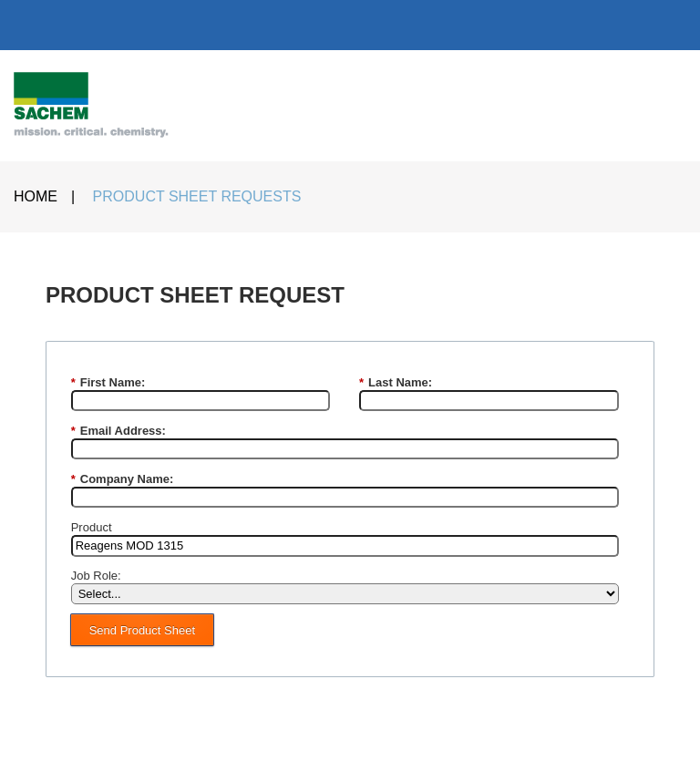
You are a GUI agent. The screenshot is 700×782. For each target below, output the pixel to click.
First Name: (108, 383)
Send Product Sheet (142, 630)
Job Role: (96, 576)
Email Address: (118, 431)
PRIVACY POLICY (451, 750)
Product (92, 527)
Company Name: (123, 479)
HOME (36, 196)
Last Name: (396, 383)
